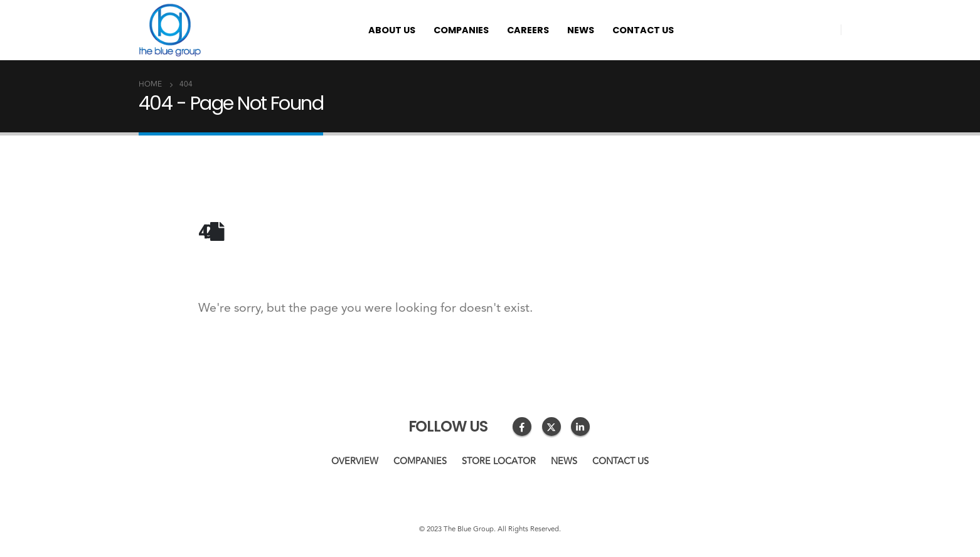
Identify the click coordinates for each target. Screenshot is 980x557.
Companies (461, 30)
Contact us (643, 30)
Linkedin (580, 427)
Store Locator (499, 461)
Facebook (522, 427)
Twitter (551, 427)
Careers (528, 30)
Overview (355, 461)
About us (392, 30)
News (581, 30)
